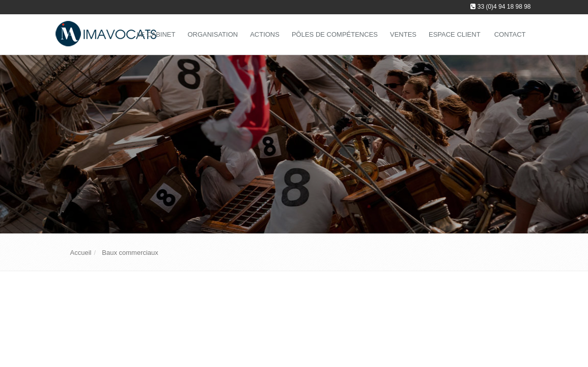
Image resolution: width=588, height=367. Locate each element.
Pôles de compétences (335, 34)
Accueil (81, 253)
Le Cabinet (156, 34)
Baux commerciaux (130, 253)
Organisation (213, 34)
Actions (265, 34)
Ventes (403, 34)
